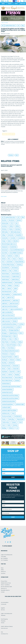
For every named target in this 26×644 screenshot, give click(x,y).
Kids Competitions (6, 294)
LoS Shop (21, 324)
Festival (4, 259)
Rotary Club (16, 369)
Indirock (9, 288)
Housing (16, 286)
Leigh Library (16, 300)
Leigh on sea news (6, 321)
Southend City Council (7, 392)
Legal (3, 297)
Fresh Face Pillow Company (8, 265)
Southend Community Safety (8, 401)
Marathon (4, 330)
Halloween (4, 271)
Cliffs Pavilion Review (15, 232)
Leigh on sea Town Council (8, 315)
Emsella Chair (13, 247)
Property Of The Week (7, 357)
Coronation (13, 238)
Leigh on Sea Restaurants (7, 614)
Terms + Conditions (5, 585)
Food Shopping (4, 619)
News (11, 339)
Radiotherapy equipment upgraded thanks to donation (11, 166)
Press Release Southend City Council (10, 351)
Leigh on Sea (5, 309)
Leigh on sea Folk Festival (16, 309)
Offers (16, 339)
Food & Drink (10, 262)
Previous (11, 155)
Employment (5, 247)
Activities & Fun (4, 634)
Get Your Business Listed (6, 587)
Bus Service (12, 220)
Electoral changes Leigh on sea (9, 244)
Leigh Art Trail (10, 297)
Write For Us (4, 588)
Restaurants (16, 366)
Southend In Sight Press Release (9, 410)
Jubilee (15, 288)
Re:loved (12, 360)
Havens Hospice (6, 274)
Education (16, 241)
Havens (16, 271)
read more (4, 196)
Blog (23, 26)
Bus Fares (4, 220)
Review (4, 369)
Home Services (4, 628)
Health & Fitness (16, 277)
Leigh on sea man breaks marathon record (11, 318)
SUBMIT (13, 477)
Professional (5, 354)
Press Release (11, 348)
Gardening (19, 265)
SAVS (19, 372)
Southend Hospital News (9, 134)
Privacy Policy (4, 581)
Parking (20, 342)
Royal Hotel (4, 372)
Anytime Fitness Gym (10, 26)
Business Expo (5, 223)
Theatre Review (20, 419)
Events (3, 256)
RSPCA (16, 357)
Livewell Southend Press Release (9, 324)
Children (17, 226)
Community (11, 235)
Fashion (17, 256)
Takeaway (3, 615)
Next (17, 155)
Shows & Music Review (7, 378)
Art (18, 26)
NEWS (3, 4)
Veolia (9, 425)
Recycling (4, 363)
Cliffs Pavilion (5, 232)
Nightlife (3, 608)
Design (4, 241)
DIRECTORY (23, 4)
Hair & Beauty (15, 268)
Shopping (17, 375)
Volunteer (15, 425)
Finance (14, 259)
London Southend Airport (8, 327)
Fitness (20, 259)
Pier (19, 345)
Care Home (4, 226)
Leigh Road (4, 303)
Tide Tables (3, 557)
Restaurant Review (6, 366)
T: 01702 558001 (7, 546)
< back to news (4, 23)
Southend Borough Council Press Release (11, 387)
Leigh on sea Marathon (7, 312)
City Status (18, 229)
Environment (5, 250)
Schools (4, 375)
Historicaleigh (18, 283)
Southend (17, 381)
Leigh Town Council (14, 303)
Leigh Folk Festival (6, 300)
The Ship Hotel (17, 416)
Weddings (4, 428)
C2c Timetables (4, 560)
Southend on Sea (6, 413)
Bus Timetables (4, 558)
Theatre (4, 419)
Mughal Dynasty (13, 333)
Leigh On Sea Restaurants (7, 555)
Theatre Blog (11, 419)
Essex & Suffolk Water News (17, 250)
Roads (9, 369)
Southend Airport (6, 384)
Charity (11, 226)
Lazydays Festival (17, 294)
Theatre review (6, 422)
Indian (3, 288)
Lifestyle (15, 321)
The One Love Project (7, 416)
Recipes (18, 360)
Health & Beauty (5, 280)
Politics (4, 348)
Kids (15, 291)
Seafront (10, 375)
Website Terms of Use (6, 583)
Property (12, 354)
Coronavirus (21, 238)
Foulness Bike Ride (19, 262)
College (4, 235)
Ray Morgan (5, 360)
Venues (3, 623)
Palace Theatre (5, 342)
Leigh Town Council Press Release (9, 306)
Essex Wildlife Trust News (16, 253)
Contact (3, 592)
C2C (12, 223)
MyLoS (15, 336)
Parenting (13, 342)
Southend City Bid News (7, 389)
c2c (17, 428)
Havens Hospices (16, 274)
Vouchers (3, 573)
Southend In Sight (20, 404)
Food (3, 262)
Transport (14, 422)
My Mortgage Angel (6, 336)
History (4, 286)
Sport (13, 413)
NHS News (4, 339)
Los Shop (18, 327)
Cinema (11, 229)
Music (21, 333)
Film (9, 259)
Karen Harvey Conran (7, 291)
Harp (10, 271)
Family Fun (10, 256)
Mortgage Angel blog (14, 330)
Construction (5, 238)
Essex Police (5, 253)
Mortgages (4, 333)
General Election (6, 268)
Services (3, 610)
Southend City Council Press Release (10, 395)
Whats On (11, 428)
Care (16, 223)
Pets (3, 345)
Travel (20, 422)
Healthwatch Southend (7, 283)
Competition (19, 235)
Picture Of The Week (11, 345)
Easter (9, 241)
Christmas (4, 229)
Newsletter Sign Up (5, 590)
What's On (3, 572)
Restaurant (11, 363)
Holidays (10, 286)
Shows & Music (18, 378)
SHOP (16, 4)
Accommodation (5, 602)
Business (19, 220)
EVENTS (10, 4)
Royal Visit (12, 372)
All (2, 26)
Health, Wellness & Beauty (7, 626)
